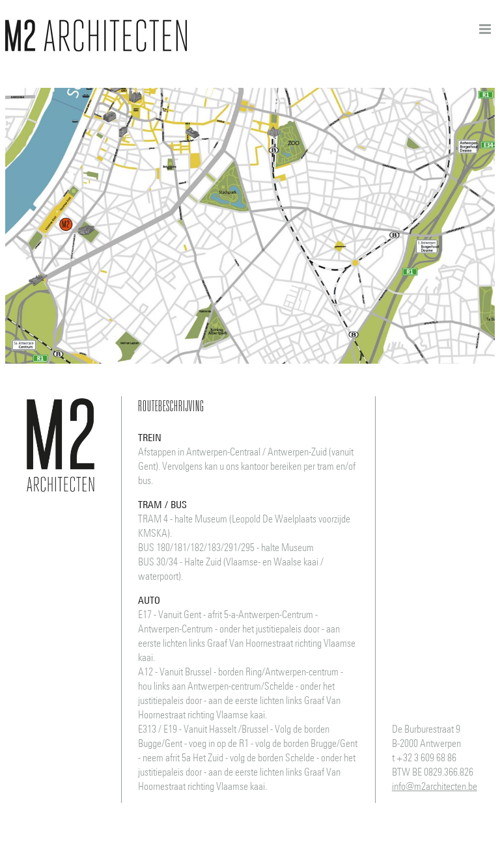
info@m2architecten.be (435, 786)
